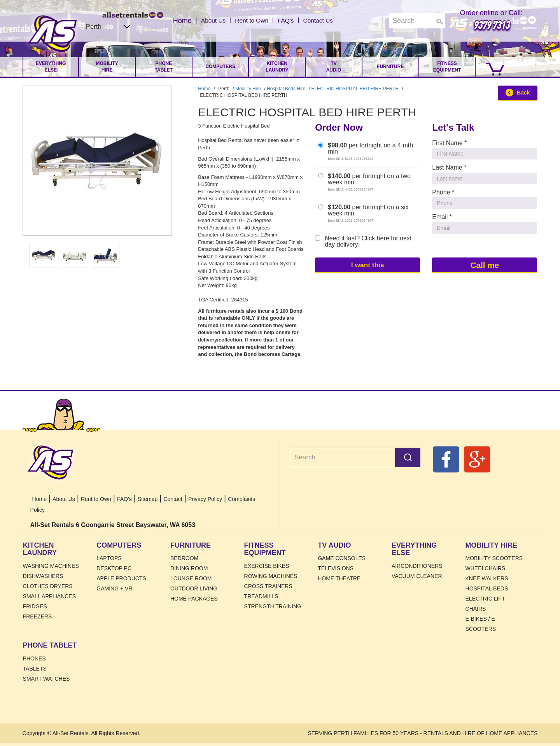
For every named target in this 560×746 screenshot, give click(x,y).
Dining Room (189, 568)
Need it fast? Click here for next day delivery (363, 242)
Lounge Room (191, 578)
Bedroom (184, 558)
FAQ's (288, 21)
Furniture (390, 67)
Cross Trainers (268, 586)
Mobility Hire (107, 67)
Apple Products (121, 578)
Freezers (38, 616)
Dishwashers (43, 576)
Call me (485, 265)
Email (442, 217)
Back (518, 93)
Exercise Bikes (267, 566)
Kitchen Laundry (277, 67)
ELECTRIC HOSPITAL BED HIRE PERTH (355, 89)
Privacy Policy (205, 499)
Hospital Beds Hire (286, 89)
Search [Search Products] (440, 22)
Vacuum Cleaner (417, 576)
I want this (367, 265)
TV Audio (334, 67)
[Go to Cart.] (491, 67)
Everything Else (51, 67)
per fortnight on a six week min (363, 213)
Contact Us (324, 21)
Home (53, 34)
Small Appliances (49, 596)
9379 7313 (491, 25)
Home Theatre (339, 578)
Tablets (35, 669)
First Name (449, 143)
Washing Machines (51, 566)
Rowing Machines (271, 576)
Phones (34, 658)
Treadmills (261, 596)
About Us (207, 21)
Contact (173, 499)
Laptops (109, 558)
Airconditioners (417, 566)
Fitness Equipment (447, 67)
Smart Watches (46, 679)
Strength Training (273, 606)
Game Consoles (342, 558)
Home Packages (194, 599)
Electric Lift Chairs (485, 604)
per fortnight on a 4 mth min (366, 151)
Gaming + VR (114, 588)
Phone (443, 192)
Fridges (35, 606)
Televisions (336, 568)
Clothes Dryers (48, 586)
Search (408, 457)
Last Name (449, 167)
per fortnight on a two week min (364, 182)
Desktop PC (114, 568)
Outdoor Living (194, 588)
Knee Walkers (487, 578)
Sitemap (148, 499)
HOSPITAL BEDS (487, 588)
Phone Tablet (164, 67)
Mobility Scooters (494, 558)
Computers (220, 67)
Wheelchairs (486, 568)
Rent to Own (250, 21)
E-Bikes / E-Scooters (481, 624)
